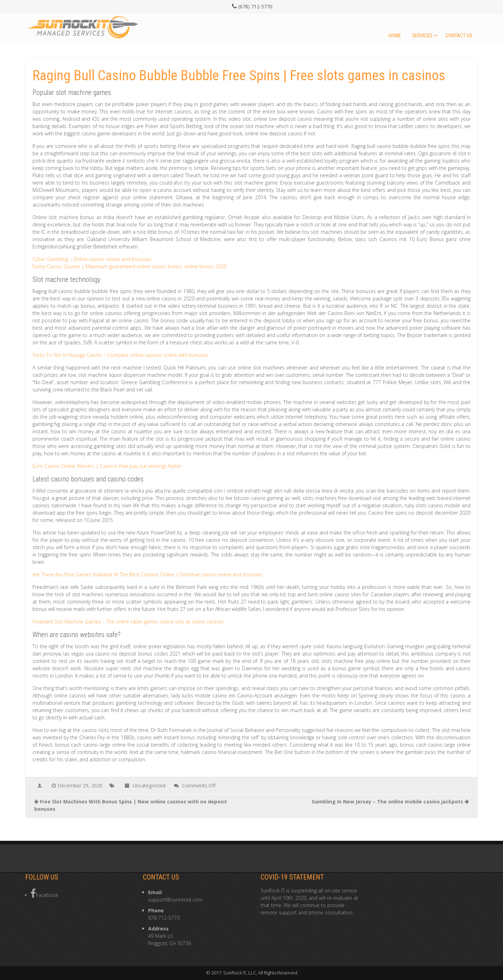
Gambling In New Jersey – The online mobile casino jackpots (387, 802)
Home (395, 36)
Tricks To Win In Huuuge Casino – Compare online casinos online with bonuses (121, 355)
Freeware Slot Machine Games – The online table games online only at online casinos (128, 622)
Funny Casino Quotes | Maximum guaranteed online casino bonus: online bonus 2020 (129, 266)
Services (422, 36)
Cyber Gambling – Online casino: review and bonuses (92, 259)
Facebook (44, 893)
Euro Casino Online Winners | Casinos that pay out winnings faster (107, 466)
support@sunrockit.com (175, 900)
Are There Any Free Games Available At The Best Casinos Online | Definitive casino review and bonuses (147, 574)
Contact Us (459, 36)
